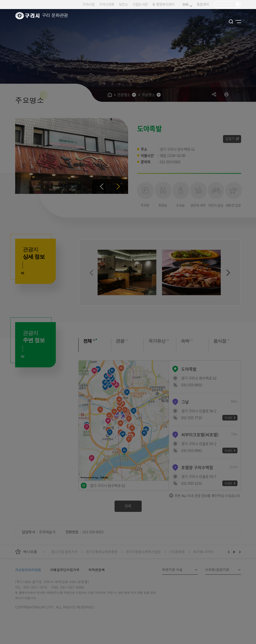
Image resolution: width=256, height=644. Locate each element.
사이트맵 (238, 21)
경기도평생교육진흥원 (102, 552)
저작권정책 (96, 570)
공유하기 (214, 94)
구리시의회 (107, 4)
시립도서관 (140, 4)
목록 (128, 506)
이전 (102, 187)
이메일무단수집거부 (65, 570)
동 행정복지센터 (163, 4)
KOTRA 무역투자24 (207, 552)
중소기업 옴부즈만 (64, 552)
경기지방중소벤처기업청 (143, 552)
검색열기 (231, 21)
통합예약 (203, 4)
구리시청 (88, 4)
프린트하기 (227, 94)
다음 (118, 187)
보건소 (123, 4)
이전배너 (230, 552)
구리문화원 (177, 552)
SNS (187, 4)
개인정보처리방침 (28, 570)
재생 (234, 552)
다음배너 (239, 552)
